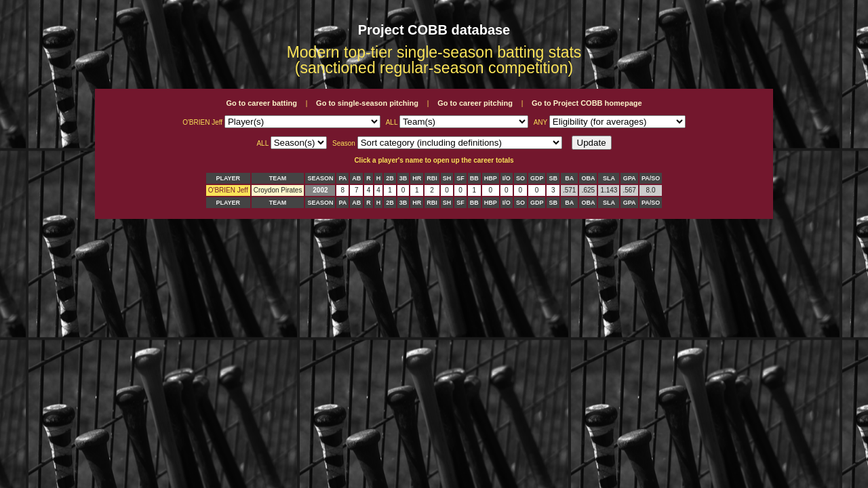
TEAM (278, 178)
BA (569, 178)
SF (460, 178)
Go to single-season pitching (367, 103)
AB (356, 178)
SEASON (320, 178)
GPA (630, 178)
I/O (507, 178)
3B (403, 178)
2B (390, 178)
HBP (491, 178)
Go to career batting (261, 103)
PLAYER (228, 178)
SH (447, 178)
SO (520, 178)
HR (417, 178)
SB (553, 178)
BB (474, 178)
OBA (588, 178)
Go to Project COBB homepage (587, 103)
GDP (537, 178)
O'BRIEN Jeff (228, 190)
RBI (432, 178)
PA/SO (651, 178)
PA (342, 178)
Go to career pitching (475, 103)
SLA (609, 178)
